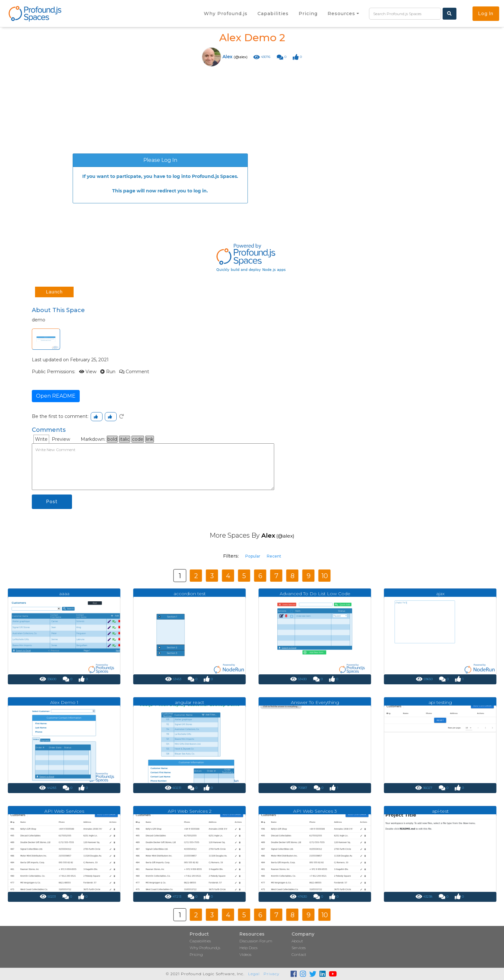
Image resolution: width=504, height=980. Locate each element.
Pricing (196, 954)
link (150, 439)
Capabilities (200, 941)
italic (125, 439)
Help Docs (248, 948)
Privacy (271, 974)
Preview (61, 439)
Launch (54, 292)
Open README (56, 396)
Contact (299, 954)
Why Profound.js (205, 948)
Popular (253, 556)
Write (41, 439)
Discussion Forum (256, 941)
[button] (343, 14)
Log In (486, 14)
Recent (274, 556)
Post (52, 502)
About (297, 941)
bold (112, 439)
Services (299, 948)
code (138, 439)
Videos (245, 954)
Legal (254, 974)
